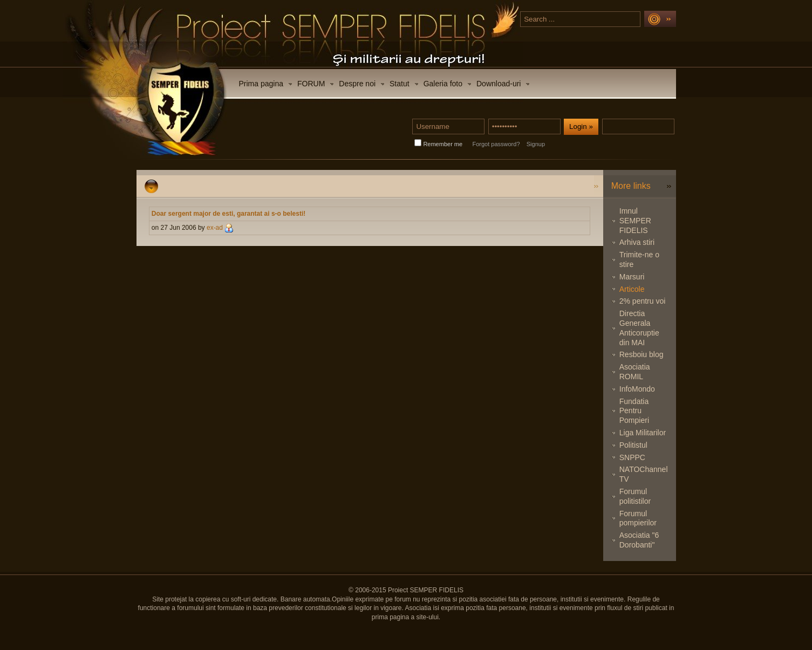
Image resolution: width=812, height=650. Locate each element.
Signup (536, 144)
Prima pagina (261, 84)
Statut (400, 84)
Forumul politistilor (635, 496)
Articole (632, 289)
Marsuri (632, 277)
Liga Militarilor (643, 433)
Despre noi (357, 84)
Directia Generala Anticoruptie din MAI (639, 328)
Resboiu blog (642, 354)
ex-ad (215, 228)
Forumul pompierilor (638, 518)
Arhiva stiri (637, 242)
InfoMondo (637, 389)
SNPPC (632, 457)
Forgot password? (496, 144)
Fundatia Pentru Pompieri (634, 411)
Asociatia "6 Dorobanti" (639, 540)
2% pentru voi (643, 301)
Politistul (633, 445)
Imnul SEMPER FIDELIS (635, 221)
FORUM (311, 84)
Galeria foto (443, 84)
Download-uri (499, 84)
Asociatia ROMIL (635, 372)
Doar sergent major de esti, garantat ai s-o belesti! (228, 214)
